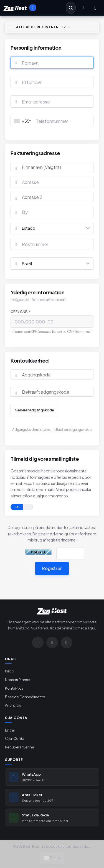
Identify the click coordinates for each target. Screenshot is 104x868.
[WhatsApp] (52, 642)
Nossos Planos (18, 680)
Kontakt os (14, 688)
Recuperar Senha (20, 747)
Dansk (52, 858)
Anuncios (13, 705)
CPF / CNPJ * (21, 312)
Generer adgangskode (34, 410)
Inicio (10, 671)
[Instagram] (38, 642)
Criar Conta (15, 738)
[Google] (67, 642)
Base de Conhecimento (25, 697)
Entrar (10, 730)
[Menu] (95, 8)
